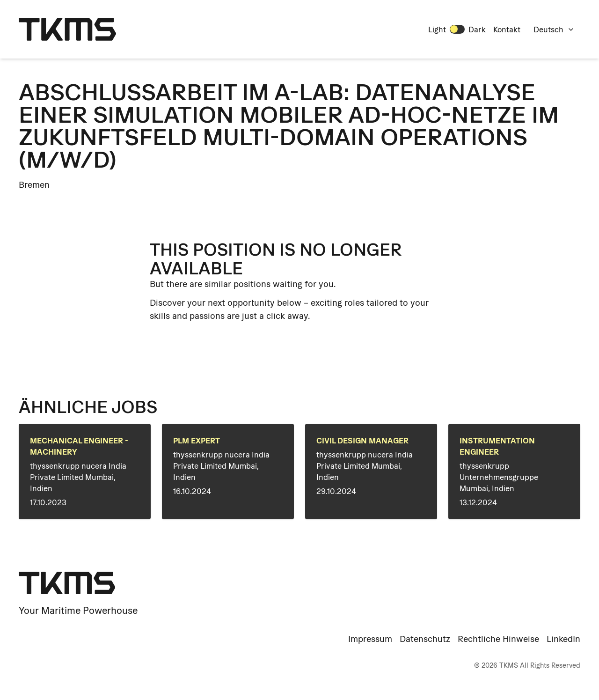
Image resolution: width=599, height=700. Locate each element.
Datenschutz (425, 639)
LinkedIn (563, 639)
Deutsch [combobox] (554, 29)
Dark (477, 29)
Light (437, 29)
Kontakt (507, 29)
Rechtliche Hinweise (498, 639)
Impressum (370, 639)
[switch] (457, 29)
